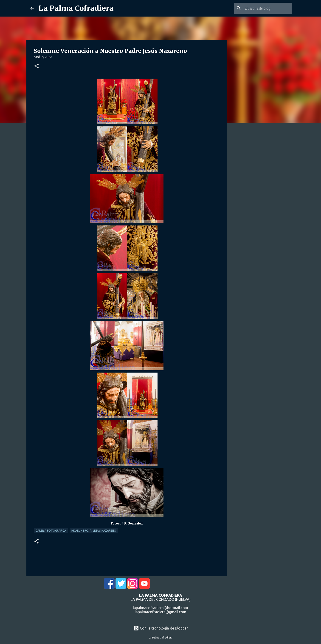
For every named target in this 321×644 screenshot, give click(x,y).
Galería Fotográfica (51, 531)
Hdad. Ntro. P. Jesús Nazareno (94, 531)
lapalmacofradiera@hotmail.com (160, 608)
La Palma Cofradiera (76, 8)
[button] (37, 66)
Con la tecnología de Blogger (161, 628)
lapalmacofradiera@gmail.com (160, 612)
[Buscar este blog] (267, 8)
